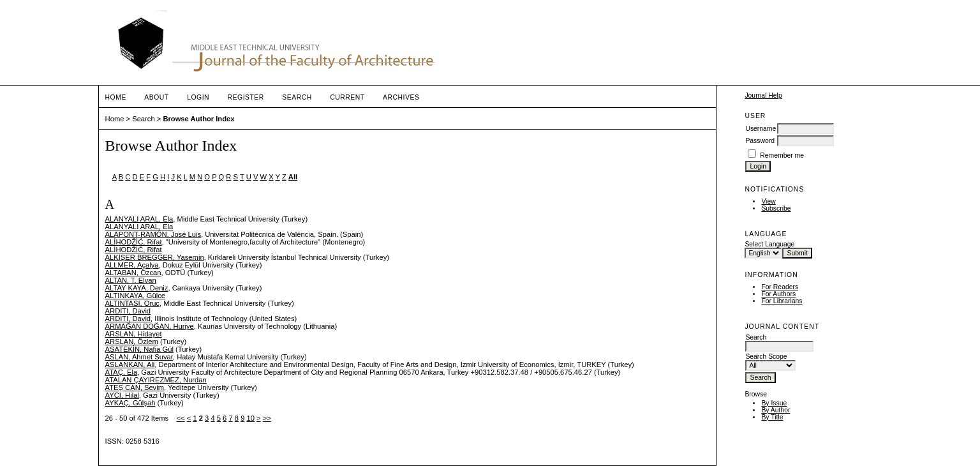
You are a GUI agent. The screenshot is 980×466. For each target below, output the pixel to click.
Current (347, 97)
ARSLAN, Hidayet (134, 334)
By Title (772, 417)
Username (761, 129)
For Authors (778, 294)
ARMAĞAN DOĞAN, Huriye (150, 326)
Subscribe (776, 208)
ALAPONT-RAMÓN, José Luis (153, 234)
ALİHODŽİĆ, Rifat (134, 242)
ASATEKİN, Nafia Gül (139, 349)
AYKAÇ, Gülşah (130, 403)
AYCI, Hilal (122, 395)
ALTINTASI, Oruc (132, 303)
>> (267, 418)
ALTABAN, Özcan (133, 273)
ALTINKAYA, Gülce (136, 296)
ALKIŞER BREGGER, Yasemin (155, 257)
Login (198, 97)
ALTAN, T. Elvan (131, 280)
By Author (776, 410)
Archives (401, 97)
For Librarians (782, 301)
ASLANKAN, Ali (130, 365)
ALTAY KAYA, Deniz (137, 288)
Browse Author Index (198, 119)
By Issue (774, 403)
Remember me (782, 155)
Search (297, 97)
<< (181, 418)
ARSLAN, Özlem (132, 342)
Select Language (769, 244)
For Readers (780, 287)
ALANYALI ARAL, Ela (139, 219)
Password (760, 141)
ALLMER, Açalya (132, 265)
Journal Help (763, 95)
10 (250, 418)
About (156, 97)
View (768, 201)
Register (246, 97)
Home (116, 97)
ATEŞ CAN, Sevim (135, 387)
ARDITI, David (128, 311)
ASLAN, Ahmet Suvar (139, 357)
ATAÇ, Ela (122, 372)
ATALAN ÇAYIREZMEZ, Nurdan (156, 380)
